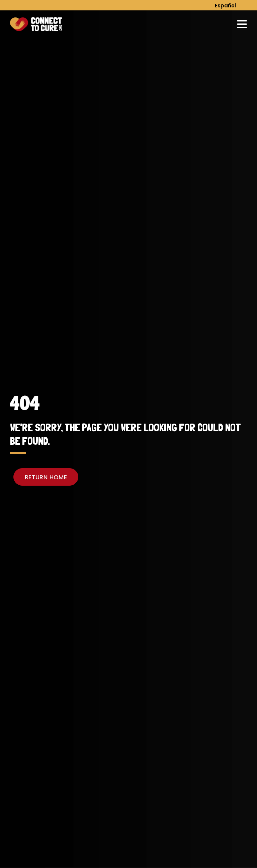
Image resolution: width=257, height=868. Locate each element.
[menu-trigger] (242, 24)
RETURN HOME (46, 477)
